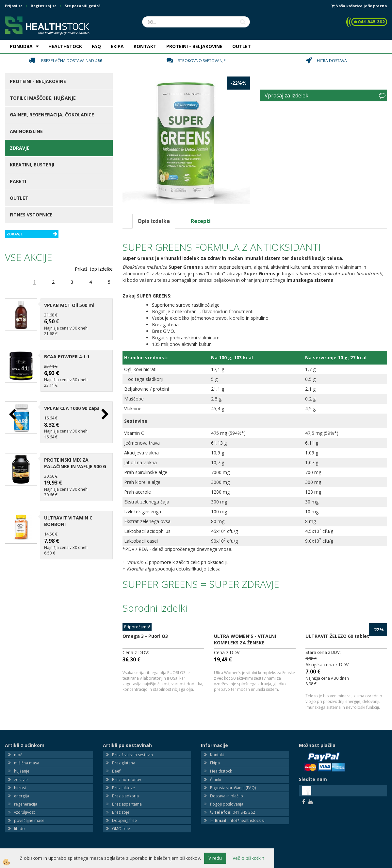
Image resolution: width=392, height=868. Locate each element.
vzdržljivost (24, 812)
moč (18, 755)
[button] (104, 415)
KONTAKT (145, 46)
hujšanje (22, 771)
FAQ (96, 46)
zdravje (21, 780)
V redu (215, 858)
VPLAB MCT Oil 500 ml (69, 305)
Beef (116, 771)
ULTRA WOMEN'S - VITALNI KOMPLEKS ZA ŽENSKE (245, 639)
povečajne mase (29, 820)
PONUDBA (21, 46)
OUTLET (242, 46)
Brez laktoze (123, 788)
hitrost (20, 788)
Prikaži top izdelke (94, 269)
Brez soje (121, 812)
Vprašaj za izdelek (286, 95)
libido (19, 829)
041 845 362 (233, 812)
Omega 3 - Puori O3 (145, 636)
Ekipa (215, 763)
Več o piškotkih (248, 858)
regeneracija (26, 804)
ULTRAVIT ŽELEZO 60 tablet (337, 636)
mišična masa (27, 763)
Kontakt (217, 755)
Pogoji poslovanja (227, 804)
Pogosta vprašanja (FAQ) (233, 788)
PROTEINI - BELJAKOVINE (194, 46)
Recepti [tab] (201, 221)
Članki (216, 780)
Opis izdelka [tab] (154, 221)
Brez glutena (124, 763)
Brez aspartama (127, 804)
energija (22, 796)
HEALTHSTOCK (65, 46)
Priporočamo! (137, 627)
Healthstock (221, 771)
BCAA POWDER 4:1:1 (67, 357)
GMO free (121, 829)
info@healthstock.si (237, 820)
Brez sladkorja (125, 796)
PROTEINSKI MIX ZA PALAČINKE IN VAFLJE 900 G (75, 463)
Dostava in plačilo (227, 796)
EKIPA (117, 46)
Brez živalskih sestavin (132, 755)
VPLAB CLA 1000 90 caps (72, 408)
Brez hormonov (127, 780)
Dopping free (124, 820)
